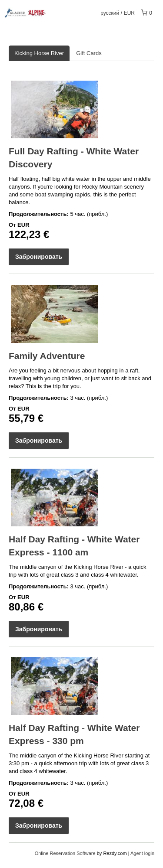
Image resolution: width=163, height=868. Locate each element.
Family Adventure (47, 356)
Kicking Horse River (39, 53)
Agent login (142, 853)
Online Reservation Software (65, 853)
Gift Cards (89, 53)
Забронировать (39, 257)
